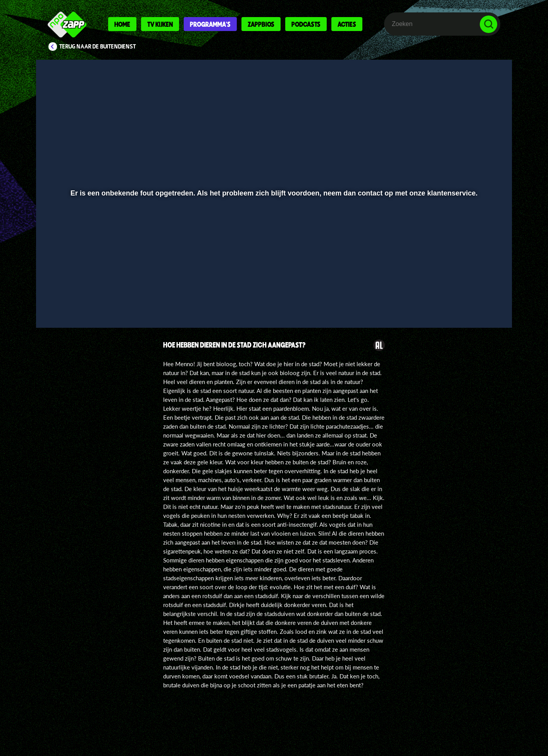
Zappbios (261, 24)
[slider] (273, 285)
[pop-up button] (464, 301)
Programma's (210, 24)
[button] (67, 301)
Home (122, 24)
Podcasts (306, 24)
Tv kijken (160, 24)
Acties (347, 24)
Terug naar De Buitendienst (98, 47)
